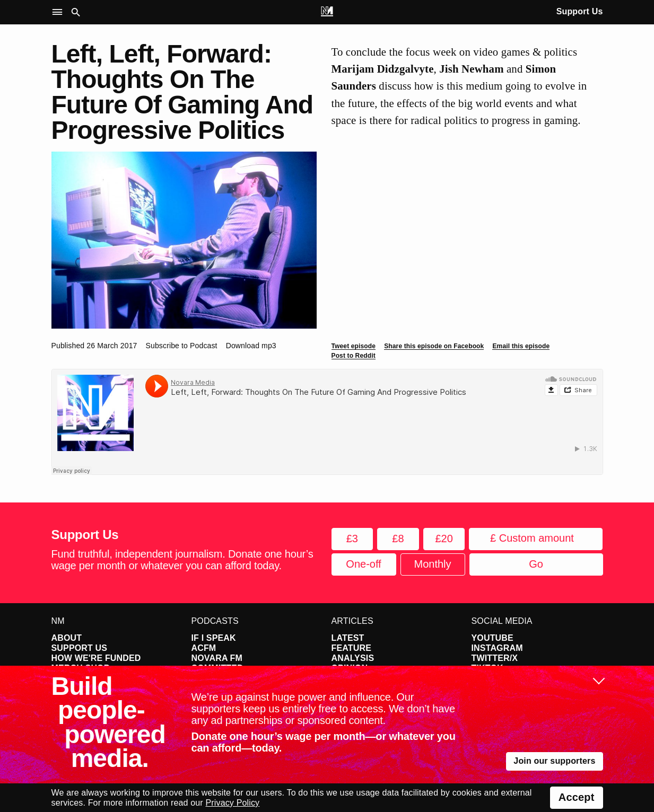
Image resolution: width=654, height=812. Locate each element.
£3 (352, 539)
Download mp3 (251, 346)
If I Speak (214, 638)
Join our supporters (554, 761)
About (67, 638)
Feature (352, 648)
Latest (348, 638)
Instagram (497, 648)
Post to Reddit (354, 356)
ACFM (204, 648)
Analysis (353, 658)
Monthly (432, 564)
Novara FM (217, 658)
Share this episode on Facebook (434, 346)
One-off (363, 564)
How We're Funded (96, 658)
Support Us (580, 11)
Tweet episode (354, 346)
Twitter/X (495, 658)
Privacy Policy (232, 803)
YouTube (492, 638)
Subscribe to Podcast (182, 346)
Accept (577, 797)
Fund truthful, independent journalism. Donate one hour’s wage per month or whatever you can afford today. (182, 560)
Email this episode (521, 346)
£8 (398, 539)
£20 (444, 539)
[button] (60, 12)
